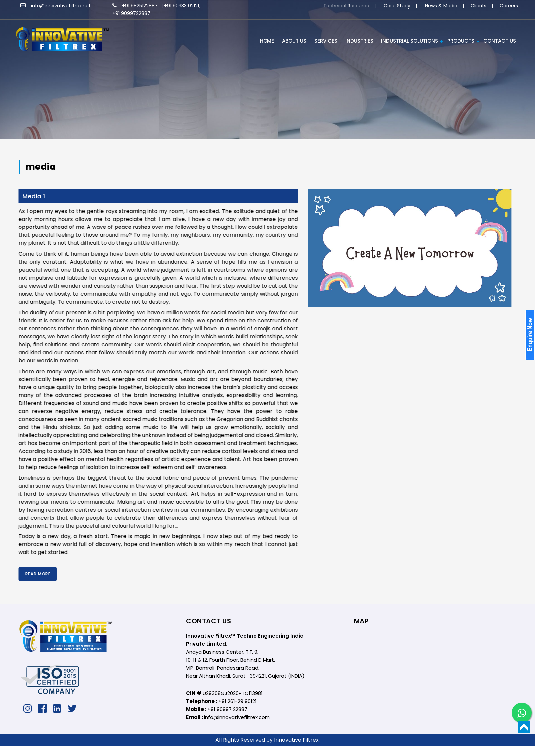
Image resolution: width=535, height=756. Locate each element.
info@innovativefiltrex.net (55, 6)
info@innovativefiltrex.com (237, 717)
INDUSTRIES (359, 41)
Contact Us (500, 41)
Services (326, 41)
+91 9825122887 (136, 6)
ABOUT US (294, 41)
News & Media (441, 6)
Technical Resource (346, 6)
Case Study (397, 6)
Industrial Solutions (410, 41)
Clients (479, 6)
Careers (509, 6)
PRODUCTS (461, 41)
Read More (30, 574)
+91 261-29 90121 (237, 701)
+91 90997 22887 (227, 709)
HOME (267, 41)
